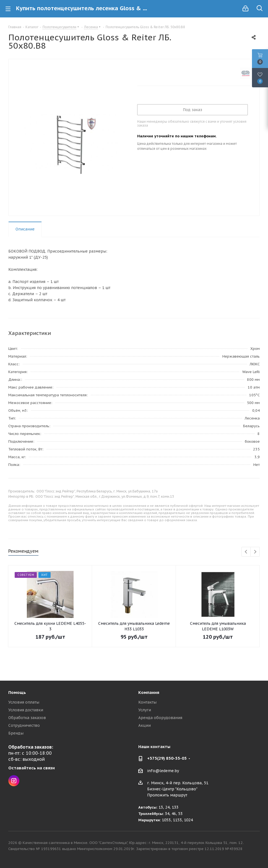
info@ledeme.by (163, 771)
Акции (145, 725)
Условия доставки (26, 710)
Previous (246, 552)
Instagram (14, 781)
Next (255, 552)
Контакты (147, 702)
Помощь (17, 692)
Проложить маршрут (167, 795)
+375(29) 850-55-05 (167, 758)
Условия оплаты (24, 702)
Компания (149, 692)
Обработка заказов (27, 718)
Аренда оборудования (160, 718)
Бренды (16, 733)
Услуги (145, 710)
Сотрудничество (24, 725)
